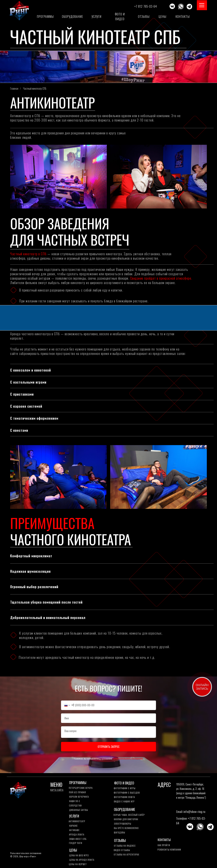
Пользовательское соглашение (26, 853)
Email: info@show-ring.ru (191, 812)
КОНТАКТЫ (164, 840)
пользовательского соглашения (128, 758)
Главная (14, 89)
